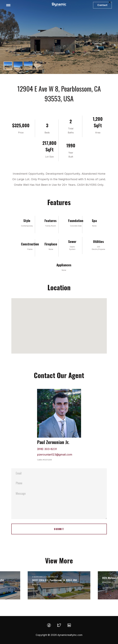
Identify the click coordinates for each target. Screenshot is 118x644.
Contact (102, 5)
